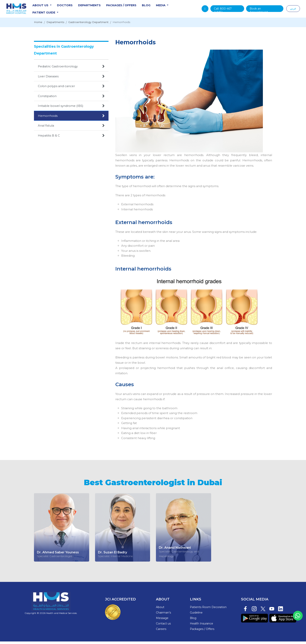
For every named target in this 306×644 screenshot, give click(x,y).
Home (39, 25)
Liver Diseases (71, 79)
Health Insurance (201, 626)
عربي (293, 10)
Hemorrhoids (132, 25)
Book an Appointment (260, 11)
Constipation (71, 99)
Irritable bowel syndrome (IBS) (71, 108)
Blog (155, 7)
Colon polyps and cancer (71, 89)
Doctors (74, 7)
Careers (161, 631)
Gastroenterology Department (95, 25)
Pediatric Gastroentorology (71, 69)
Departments (99, 7)
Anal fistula (71, 128)
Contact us (163, 626)
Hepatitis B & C (71, 138)
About (160, 610)
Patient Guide (53, 14)
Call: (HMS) (226, 11)
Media (170, 7)
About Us (50, 7)
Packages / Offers (130, 7)
